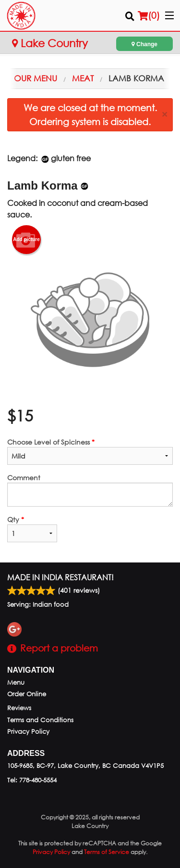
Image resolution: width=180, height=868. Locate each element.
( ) (149, 15)
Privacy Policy (28, 732)
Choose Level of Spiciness (90, 451)
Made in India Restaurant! (60, 577)
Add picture (26, 240)
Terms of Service (107, 852)
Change (144, 44)
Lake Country (50, 43)
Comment (90, 490)
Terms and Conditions (40, 720)
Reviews (19, 708)
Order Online (27, 694)
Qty (32, 529)
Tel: (32, 780)
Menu (16, 683)
